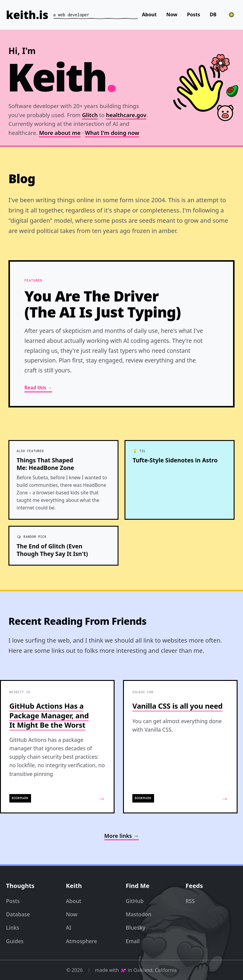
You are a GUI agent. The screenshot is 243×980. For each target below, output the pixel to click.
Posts (193, 14)
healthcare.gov (126, 115)
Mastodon (139, 914)
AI (69, 927)
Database (18, 914)
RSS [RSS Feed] (190, 901)
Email (133, 941)
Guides (15, 941)
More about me (60, 133)
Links (13, 927)
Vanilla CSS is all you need (177, 706)
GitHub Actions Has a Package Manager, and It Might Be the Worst (49, 715)
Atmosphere (82, 941)
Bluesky (136, 927)
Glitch (90, 115)
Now (172, 14)
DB (213, 14)
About (149, 14)
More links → (121, 836)
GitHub (135, 901)
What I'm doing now (112, 133)
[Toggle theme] (232, 15)
